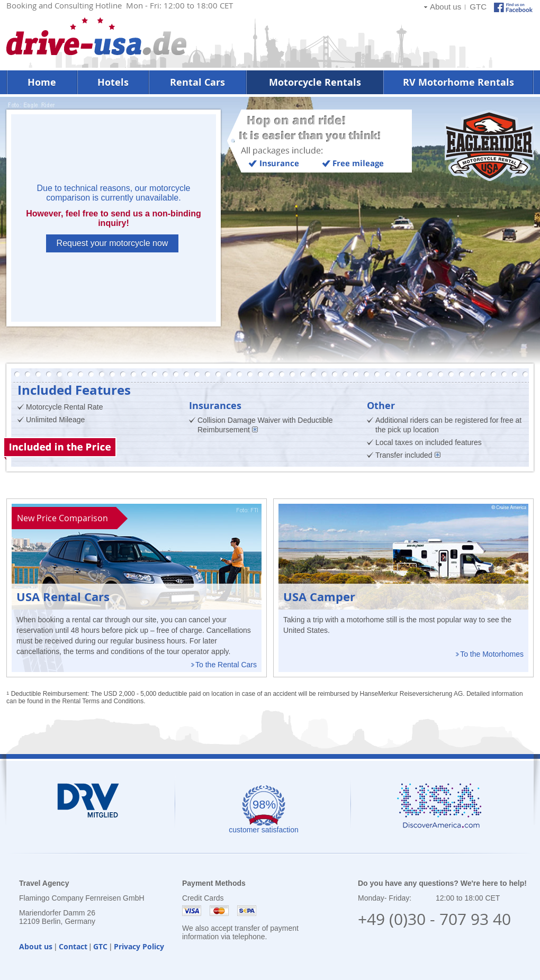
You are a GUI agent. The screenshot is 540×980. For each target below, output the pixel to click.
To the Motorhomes (492, 654)
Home (42, 82)
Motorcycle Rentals (315, 82)
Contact (73, 946)
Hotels (113, 82)
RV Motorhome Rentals (458, 82)
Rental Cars (197, 82)
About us (445, 7)
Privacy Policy (139, 946)
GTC (478, 7)
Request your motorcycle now (112, 243)
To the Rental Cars (226, 665)
